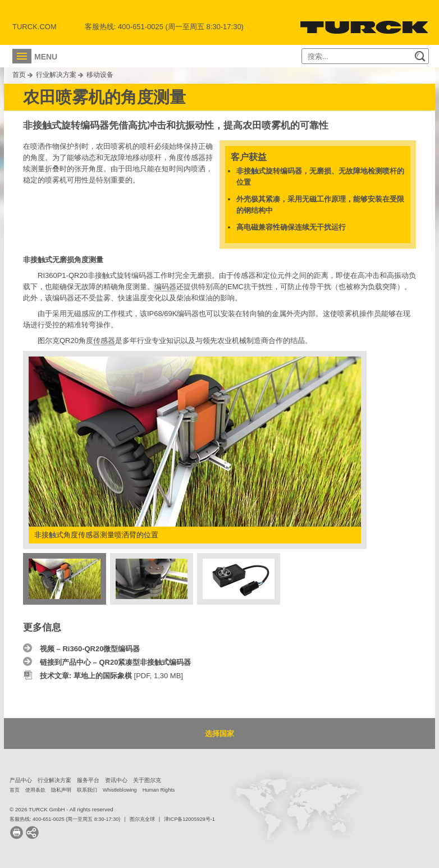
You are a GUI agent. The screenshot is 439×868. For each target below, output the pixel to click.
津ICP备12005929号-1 (189, 819)
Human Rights (159, 790)
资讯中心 (116, 780)
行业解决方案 (56, 74)
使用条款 (35, 790)
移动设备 (100, 74)
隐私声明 (61, 790)
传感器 (104, 341)
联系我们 (87, 790)
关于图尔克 (147, 780)
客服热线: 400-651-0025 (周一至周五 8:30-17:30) (65, 819)
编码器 (165, 287)
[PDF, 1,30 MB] (111, 676)
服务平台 (88, 780)
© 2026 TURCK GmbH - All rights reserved (61, 809)
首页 (19, 74)
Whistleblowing (120, 790)
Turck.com (35, 27)
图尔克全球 (142, 819)
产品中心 (21, 780)
